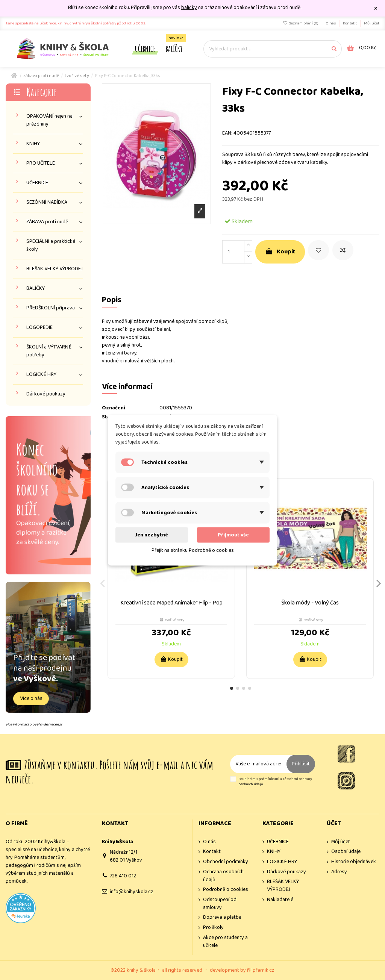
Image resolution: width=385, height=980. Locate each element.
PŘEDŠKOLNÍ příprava (51, 308)
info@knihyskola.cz (132, 892)
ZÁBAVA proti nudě (47, 222)
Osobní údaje (346, 852)
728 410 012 (123, 876)
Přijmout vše (233, 535)
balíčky (189, 8)
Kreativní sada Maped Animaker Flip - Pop (171, 603)
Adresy (339, 872)
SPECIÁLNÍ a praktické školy (51, 245)
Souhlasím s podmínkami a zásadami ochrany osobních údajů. (275, 782)
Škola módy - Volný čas (310, 603)
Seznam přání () (301, 23)
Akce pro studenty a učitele (225, 942)
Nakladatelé (280, 900)
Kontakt (350, 23)
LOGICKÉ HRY (41, 375)
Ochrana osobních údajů (223, 876)
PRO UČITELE (41, 163)
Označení (114, 408)
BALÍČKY (36, 289)
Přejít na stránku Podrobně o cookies (193, 550)
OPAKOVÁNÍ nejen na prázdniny (49, 120)
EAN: (227, 133)
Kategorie (42, 92)
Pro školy (213, 928)
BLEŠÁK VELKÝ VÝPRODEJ (55, 269)
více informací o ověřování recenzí (34, 724)
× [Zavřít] (376, 8)
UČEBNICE (37, 183)
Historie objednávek (354, 862)
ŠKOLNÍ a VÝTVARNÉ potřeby (49, 351)
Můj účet (372, 23)
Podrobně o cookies (226, 890)
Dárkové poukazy (46, 394)
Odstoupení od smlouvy (220, 904)
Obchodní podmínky (226, 862)
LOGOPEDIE (39, 328)
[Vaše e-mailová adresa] (258, 764)
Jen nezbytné (152, 535)
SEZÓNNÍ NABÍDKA (47, 202)
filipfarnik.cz (261, 970)
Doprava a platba (222, 917)
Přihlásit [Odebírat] (301, 764)
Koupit (280, 252)
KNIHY (33, 144)
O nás (331, 23)
